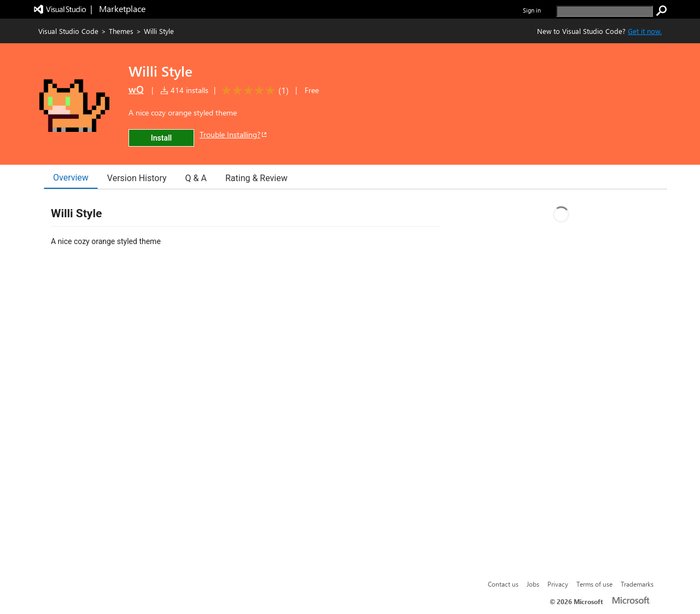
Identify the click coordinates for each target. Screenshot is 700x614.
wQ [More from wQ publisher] (136, 89)
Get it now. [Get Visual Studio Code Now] (645, 31)
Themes (121, 31)
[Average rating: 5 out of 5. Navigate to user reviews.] (253, 91)
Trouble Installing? (234, 134)
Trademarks (637, 584)
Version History (137, 178)
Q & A (196, 178)
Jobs (533, 584)
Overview (71, 178)
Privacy (558, 584)
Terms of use (594, 584)
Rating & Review (256, 178)
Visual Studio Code (68, 31)
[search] (605, 11)
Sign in (532, 10)
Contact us (503, 584)
